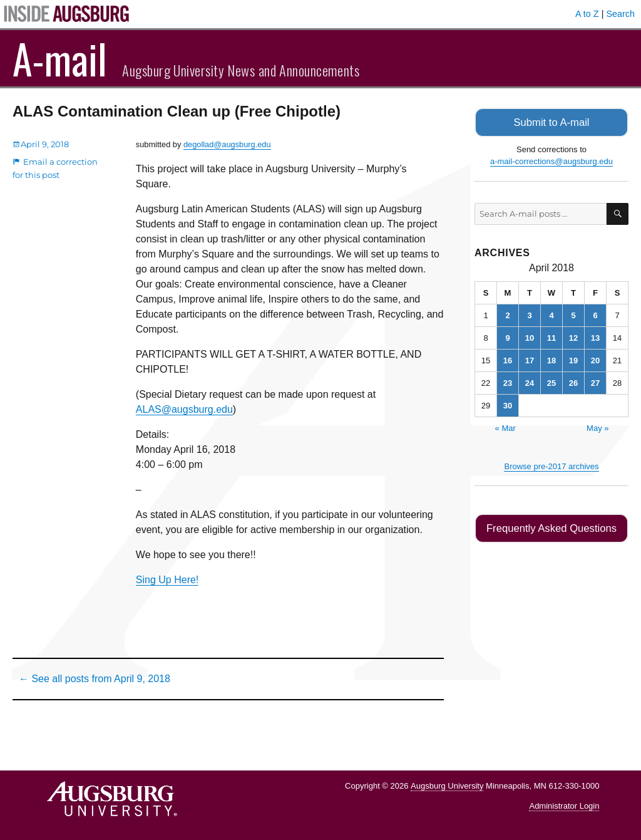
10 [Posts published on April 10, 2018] (530, 337)
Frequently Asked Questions (551, 527)
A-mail (60, 58)
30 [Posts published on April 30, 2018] (508, 404)
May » (597, 427)
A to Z (587, 14)
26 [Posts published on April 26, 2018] (573, 382)
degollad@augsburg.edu (227, 144)
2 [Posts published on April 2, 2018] (507, 314)
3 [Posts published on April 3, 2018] (529, 314)
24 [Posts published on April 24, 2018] (530, 382)
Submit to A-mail (551, 122)
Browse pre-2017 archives (551, 465)
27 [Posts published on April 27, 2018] (595, 382)
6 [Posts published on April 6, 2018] (595, 314)
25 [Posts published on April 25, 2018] (551, 382)
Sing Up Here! (167, 580)
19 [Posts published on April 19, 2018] (573, 359)
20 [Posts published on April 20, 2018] (595, 359)
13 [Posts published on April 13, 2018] (595, 337)
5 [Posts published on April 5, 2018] (573, 314)
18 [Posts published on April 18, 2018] (551, 359)
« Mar (505, 427)
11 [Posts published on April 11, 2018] (551, 337)
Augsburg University (447, 786)
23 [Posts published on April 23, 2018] (508, 382)
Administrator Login (564, 806)
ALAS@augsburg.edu (184, 409)
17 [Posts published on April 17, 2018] (530, 359)
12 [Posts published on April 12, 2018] (573, 337)
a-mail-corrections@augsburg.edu (551, 161)
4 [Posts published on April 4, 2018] (551, 314)
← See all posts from (95, 679)
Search (620, 14)
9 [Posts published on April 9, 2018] (507, 337)
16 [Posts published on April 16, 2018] (508, 359)
